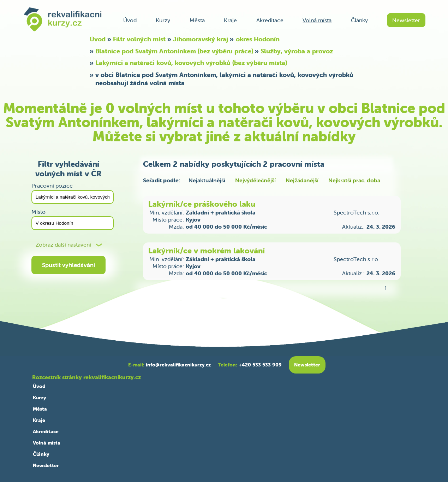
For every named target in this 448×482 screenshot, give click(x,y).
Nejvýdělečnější (255, 180)
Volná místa (317, 20)
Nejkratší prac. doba (354, 180)
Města (197, 20)
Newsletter (406, 20)
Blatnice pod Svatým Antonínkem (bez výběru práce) (174, 51)
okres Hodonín (258, 39)
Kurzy (163, 20)
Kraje (230, 20)
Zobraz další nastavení (63, 245)
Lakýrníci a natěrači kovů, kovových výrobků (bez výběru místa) (191, 63)
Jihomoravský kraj (201, 39)
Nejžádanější (302, 180)
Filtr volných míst (139, 39)
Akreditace (270, 20)
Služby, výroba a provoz (297, 51)
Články (359, 20)
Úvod (130, 20)
